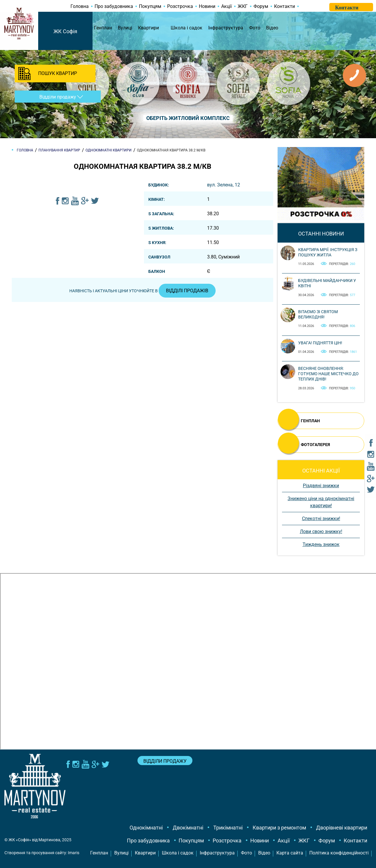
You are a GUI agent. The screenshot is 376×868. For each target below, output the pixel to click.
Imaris (74, 853)
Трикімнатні (228, 828)
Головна (80, 6)
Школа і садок (187, 28)
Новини (207, 6)
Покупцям (150, 6)
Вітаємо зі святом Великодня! (318, 314)
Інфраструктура (226, 28)
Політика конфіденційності (339, 853)
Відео (272, 28)
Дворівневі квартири (342, 828)
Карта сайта (290, 853)
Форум (261, 6)
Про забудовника (114, 6)
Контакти (284, 6)
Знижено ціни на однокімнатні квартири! (321, 502)
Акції (226, 6)
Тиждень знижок (321, 544)
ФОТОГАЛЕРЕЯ (315, 445)
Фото (255, 28)
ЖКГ (243, 6)
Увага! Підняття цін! (320, 343)
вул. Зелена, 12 (224, 185)
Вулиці (125, 28)
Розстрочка (180, 6)
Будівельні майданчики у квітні (327, 283)
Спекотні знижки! (321, 519)
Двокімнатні (188, 828)
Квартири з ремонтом (279, 828)
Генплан (103, 28)
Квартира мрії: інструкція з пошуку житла (328, 252)
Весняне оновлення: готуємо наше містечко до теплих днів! (328, 374)
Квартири (148, 28)
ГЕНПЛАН (310, 421)
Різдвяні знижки (321, 486)
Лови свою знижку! (321, 531)
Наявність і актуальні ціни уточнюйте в (142, 291)
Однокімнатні (146, 828)
